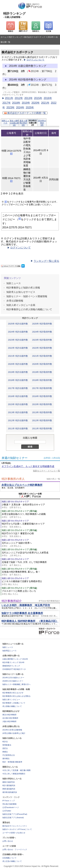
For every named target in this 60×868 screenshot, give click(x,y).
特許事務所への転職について (14, 703)
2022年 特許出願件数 (18, 348)
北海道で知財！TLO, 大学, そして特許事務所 (31, 564)
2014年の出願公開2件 (33, 123)
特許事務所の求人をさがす (13, 693)
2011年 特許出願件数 (18, 429)
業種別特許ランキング (11, 666)
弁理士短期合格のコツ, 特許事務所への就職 (31, 516)
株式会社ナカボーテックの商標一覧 (25, 113)
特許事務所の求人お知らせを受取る (16, 696)
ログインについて (36, 60)
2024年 (20, 107)
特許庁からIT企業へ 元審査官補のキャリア (31, 525)
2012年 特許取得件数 (42, 420)
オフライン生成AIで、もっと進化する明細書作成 (28, 466)
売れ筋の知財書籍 (9, 804)
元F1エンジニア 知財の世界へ (31, 544)
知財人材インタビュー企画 (21, 305)
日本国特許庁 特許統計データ (14, 669)
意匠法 (5, 748)
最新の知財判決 (9, 782)
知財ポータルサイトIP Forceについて (17, 829)
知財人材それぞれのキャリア (15, 502)
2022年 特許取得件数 (42, 348)
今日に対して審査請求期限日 (14, 774)
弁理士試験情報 (15, 301)
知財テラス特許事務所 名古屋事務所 (22, 613)
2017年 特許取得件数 (42, 388)
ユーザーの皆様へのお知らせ (14, 833)
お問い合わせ (8, 841)
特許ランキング (15, 37)
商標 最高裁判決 (9, 789)
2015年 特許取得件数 (42, 404)
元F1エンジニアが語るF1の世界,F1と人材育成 (31, 554)
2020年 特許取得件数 (42, 364)
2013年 (28, 98)
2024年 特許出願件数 (18, 332)
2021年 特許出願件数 (18, 356)
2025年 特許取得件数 (42, 324)
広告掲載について (9, 858)
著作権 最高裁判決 (10, 792)
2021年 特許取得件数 (42, 356)
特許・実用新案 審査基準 (12, 762)
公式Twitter (7, 811)
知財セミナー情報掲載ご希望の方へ (16, 684)
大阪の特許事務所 (9, 721)
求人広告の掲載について (12, 861)
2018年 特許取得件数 (42, 380)
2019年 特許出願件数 (18, 372)
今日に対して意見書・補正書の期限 (16, 770)
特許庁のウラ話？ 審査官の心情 (31, 535)
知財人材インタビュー (11, 699)
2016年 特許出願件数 (18, 396)
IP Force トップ (9, 801)
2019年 (26, 103)
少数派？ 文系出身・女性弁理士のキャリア (31, 506)
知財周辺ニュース (9, 651)
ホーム (4, 37)
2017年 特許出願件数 (18, 388)
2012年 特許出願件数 (18, 420)
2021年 (45, 103)
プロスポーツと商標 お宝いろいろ (31, 593)
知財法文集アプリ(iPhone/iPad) (15, 814)
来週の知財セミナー (15, 458)
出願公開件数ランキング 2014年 (15, 659)
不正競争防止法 (9, 755)
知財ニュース (5, 122)
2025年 (30, 107)
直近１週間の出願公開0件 (14, 123)
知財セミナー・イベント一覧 (46, 471)
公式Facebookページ (11, 807)
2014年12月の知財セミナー (13, 678)
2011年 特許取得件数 (42, 429)
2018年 (16, 103)
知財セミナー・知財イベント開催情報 (27, 296)
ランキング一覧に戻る (46, 261)
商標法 (5, 752)
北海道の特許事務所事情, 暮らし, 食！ (31, 573)
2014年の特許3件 (42, 123)
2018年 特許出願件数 (18, 380)
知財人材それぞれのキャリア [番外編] (19, 511)
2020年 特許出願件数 (18, 364)
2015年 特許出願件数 (18, 404)
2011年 (9, 98)
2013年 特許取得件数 (42, 412)
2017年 (7, 103)
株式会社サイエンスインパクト (15, 826)
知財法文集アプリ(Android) (13, 818)
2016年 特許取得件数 (42, 396)
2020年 (36, 103)
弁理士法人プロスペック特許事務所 (22, 485)
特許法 (5, 742)
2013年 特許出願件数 (18, 412)
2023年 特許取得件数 (42, 340)
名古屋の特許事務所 (10, 718)
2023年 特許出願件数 (18, 340)
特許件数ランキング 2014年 (13, 662)
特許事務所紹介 (12, 601)
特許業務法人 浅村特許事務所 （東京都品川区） (30, 621)
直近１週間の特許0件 (23, 123)
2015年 (38, 98)
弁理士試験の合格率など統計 (14, 733)
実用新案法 (7, 745)
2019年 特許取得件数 (42, 372)
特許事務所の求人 (13, 479)
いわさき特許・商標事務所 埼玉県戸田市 (26, 605)
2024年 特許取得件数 (42, 332)
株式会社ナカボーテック (35, 37)
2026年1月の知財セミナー (13, 681)
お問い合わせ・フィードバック (15, 849)
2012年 (19, 98)
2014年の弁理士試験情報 (12, 730)
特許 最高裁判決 (9, 785)
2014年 (51, 37)
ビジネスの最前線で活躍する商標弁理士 (31, 583)
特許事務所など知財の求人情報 (23, 288)
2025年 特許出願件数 (18, 324)
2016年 (48, 98)
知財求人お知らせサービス (21, 292)
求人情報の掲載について (12, 706)
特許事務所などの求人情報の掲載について (29, 309)
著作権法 (6, 759)
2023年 (11, 107)
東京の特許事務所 (9, 715)
